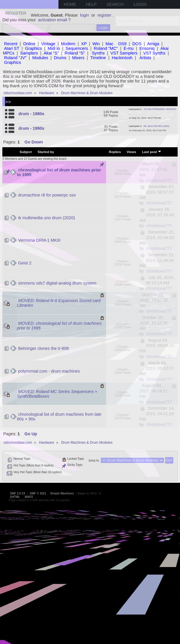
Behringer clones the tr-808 (44, 348)
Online (29, 44)
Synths (98, 53)
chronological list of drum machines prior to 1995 (59, 172)
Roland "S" (75, 53)
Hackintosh (122, 58)
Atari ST (12, 48)
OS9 (122, 44)
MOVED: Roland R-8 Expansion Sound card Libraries (59, 303)
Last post (152, 152)
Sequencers (77, 48)
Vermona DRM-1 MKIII (39, 240)
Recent (11, 44)
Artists (145, 58)
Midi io (54, 48)
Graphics (34, 48)
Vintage (48, 44)
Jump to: (94, 460)
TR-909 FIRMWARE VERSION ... (153, 111)
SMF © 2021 (38, 493)
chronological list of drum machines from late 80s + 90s (59, 417)
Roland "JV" (15, 58)
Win (96, 44)
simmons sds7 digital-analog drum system (57, 283)
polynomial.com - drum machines (49, 371)
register (104, 15)
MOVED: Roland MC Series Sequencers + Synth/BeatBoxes (57, 394)
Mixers (78, 58)
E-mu (129, 48)
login (84, 15)
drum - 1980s (31, 114)
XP (84, 44)
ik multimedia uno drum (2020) (46, 218)
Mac (109, 44)
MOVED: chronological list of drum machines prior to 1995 (59, 326)
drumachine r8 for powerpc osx (47, 195)
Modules (40, 58)
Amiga (153, 44)
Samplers (29, 53)
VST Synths (154, 53)
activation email (52, 20)
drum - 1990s (31, 128)
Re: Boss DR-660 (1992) (157, 126)
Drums (60, 58)
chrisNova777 (159, 180)
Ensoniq (147, 48)
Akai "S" (51, 53)
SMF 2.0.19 (18, 493)
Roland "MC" (106, 48)
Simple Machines (62, 493)
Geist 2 (25, 263)
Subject (26, 152)
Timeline (98, 58)
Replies (115, 152)
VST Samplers (124, 53)
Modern (68, 44)
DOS (137, 44)
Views (131, 152)
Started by (46, 152)
